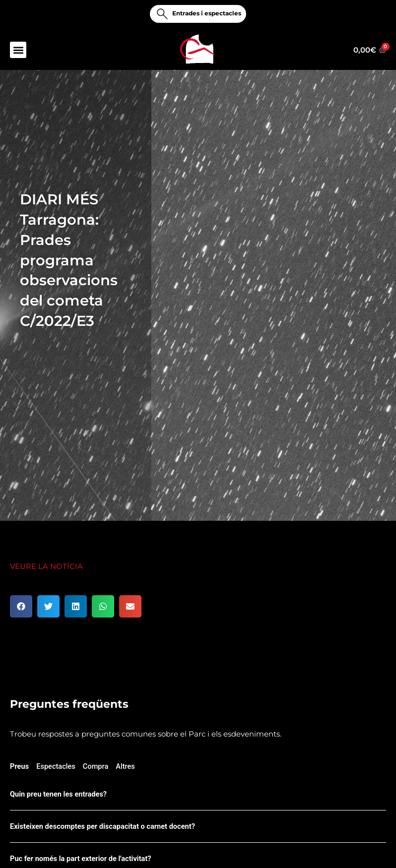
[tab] (19, 768)
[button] (18, 50)
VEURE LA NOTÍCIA (46, 566)
